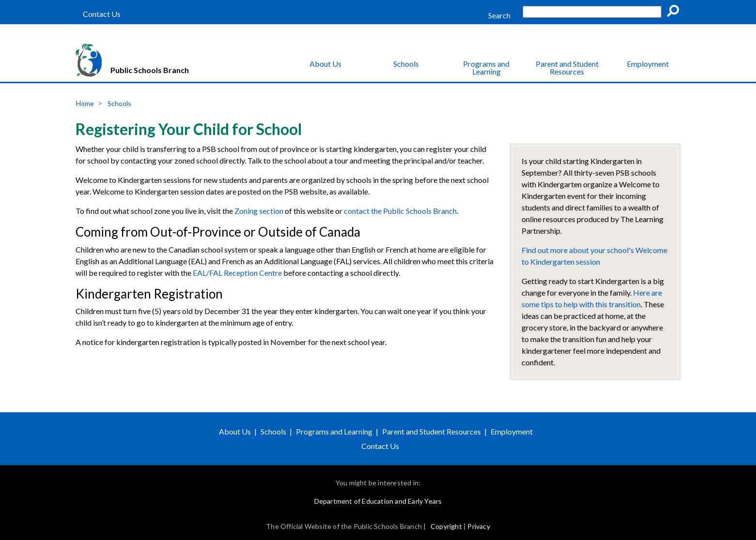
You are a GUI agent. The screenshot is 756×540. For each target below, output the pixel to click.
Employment (648, 64)
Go (676, 13)
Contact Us (102, 14)
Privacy (478, 526)
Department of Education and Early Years (378, 501)
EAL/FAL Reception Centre (237, 273)
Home (85, 103)
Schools (406, 64)
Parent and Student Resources (567, 67)
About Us (325, 64)
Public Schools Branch (150, 70)
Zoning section (259, 211)
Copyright (446, 526)
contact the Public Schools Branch (400, 211)
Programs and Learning (486, 67)
